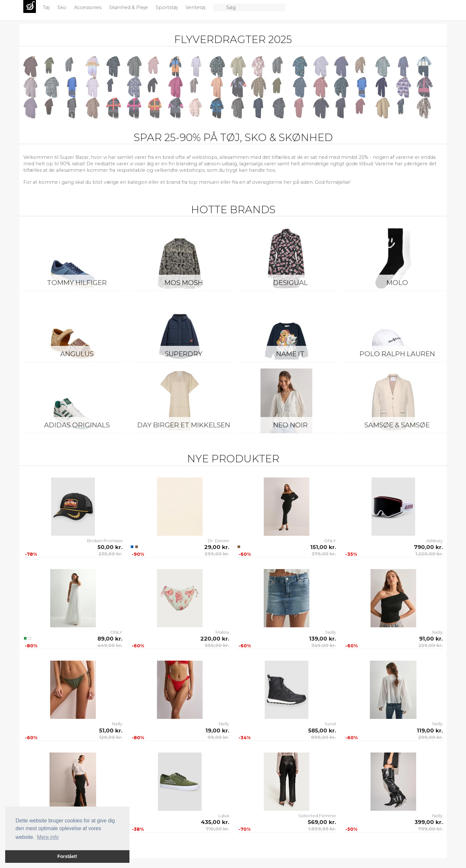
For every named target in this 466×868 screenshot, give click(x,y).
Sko (62, 7)
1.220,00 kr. (429, 554)
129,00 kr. (111, 737)
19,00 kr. (217, 731)
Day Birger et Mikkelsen (184, 425)
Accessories (88, 7)
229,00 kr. (431, 645)
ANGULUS (77, 354)
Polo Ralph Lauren (397, 354)
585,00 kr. (322, 731)
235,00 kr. (110, 554)
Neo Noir (290, 425)
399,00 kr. (429, 822)
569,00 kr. (322, 822)
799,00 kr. (430, 829)
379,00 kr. (324, 554)
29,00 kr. (217, 547)
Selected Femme (317, 816)
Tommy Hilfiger (77, 283)
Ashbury (434, 541)
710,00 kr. (217, 829)
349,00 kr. (324, 645)
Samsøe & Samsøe (397, 425)
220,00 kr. (215, 639)
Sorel (330, 724)
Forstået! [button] (67, 856)
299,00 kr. (217, 554)
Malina (222, 632)
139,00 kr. (322, 639)
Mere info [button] (48, 837)
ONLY (330, 541)
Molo (397, 283)
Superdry (183, 354)
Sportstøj (167, 7)
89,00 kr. (110, 639)
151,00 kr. (323, 547)
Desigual (290, 283)
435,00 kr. (215, 822)
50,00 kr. (110, 547)
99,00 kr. (218, 737)
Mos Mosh (184, 283)
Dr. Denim (218, 541)
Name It (290, 354)
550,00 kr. (217, 645)
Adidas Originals (77, 425)
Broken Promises (105, 541)
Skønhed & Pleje (129, 7)
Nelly (331, 632)
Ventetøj (196, 7)
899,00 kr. (323, 737)
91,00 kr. (431, 639)
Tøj (47, 7)
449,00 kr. (110, 645)
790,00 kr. (428, 547)
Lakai (224, 816)
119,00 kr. (430, 731)
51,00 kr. (111, 731)
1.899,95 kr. (322, 829)
